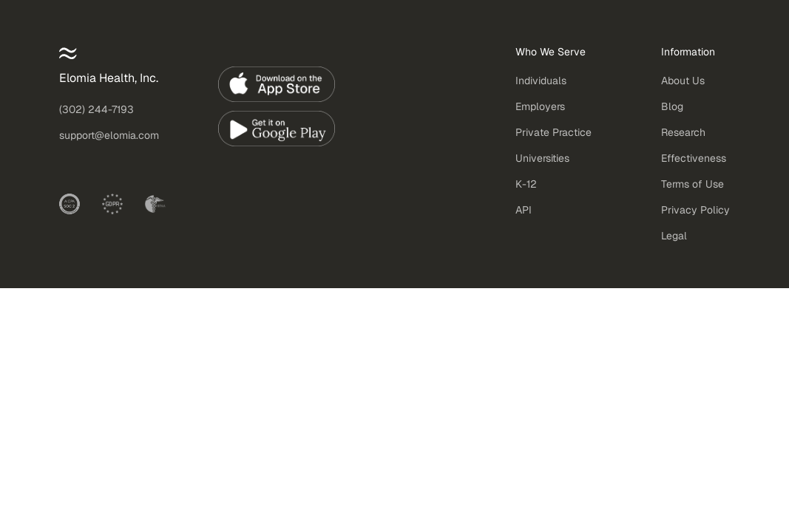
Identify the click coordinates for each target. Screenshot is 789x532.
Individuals (541, 81)
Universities (542, 158)
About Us (683, 81)
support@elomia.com (109, 135)
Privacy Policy (695, 210)
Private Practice (553, 132)
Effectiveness (694, 158)
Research (683, 132)
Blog (672, 106)
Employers (540, 106)
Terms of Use (693, 184)
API (524, 210)
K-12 (526, 184)
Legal (674, 236)
